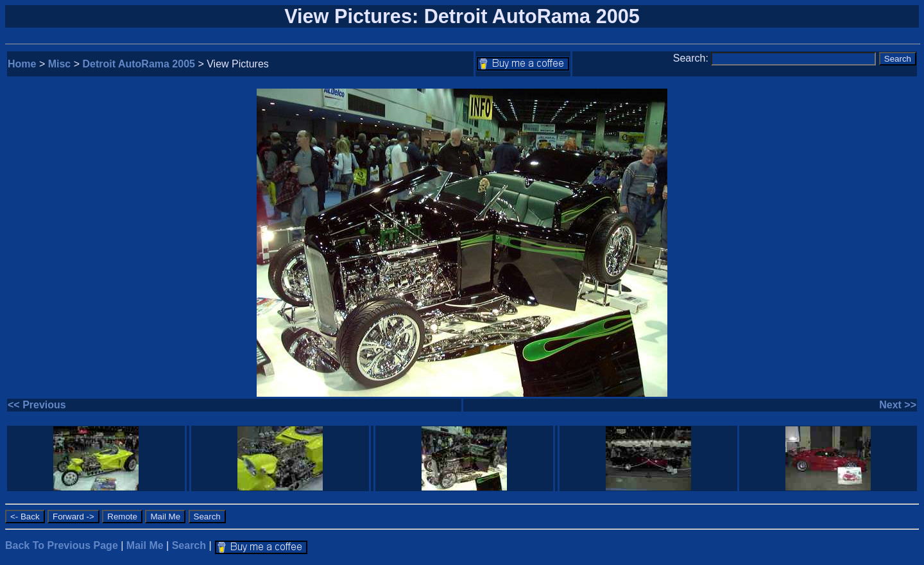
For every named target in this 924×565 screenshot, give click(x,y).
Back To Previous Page (62, 545)
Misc (60, 64)
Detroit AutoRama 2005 (139, 64)
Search (189, 545)
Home (22, 64)
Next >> (898, 405)
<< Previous (37, 405)
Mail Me (145, 545)
